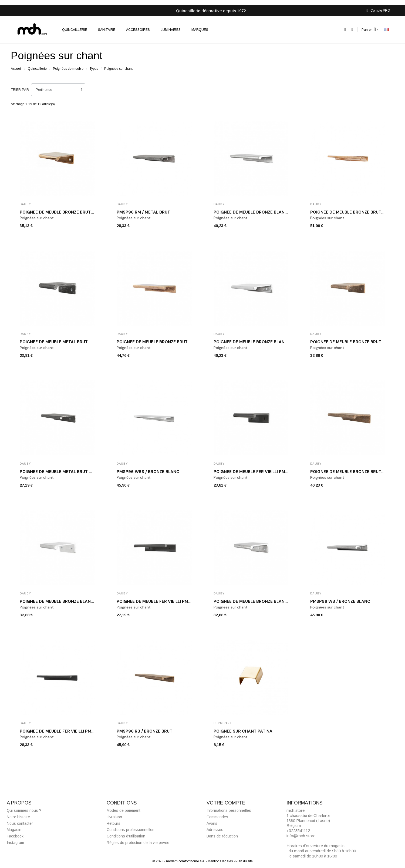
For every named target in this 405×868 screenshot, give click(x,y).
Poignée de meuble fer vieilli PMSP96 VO (65, 731)
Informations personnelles (229, 810)
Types (94, 69)
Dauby (25, 204)
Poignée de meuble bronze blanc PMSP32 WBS (71, 601)
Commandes (217, 817)
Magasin (14, 830)
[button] (345, 30)
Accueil (16, 69)
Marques (200, 30)
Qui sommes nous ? (24, 810)
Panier (367, 30)
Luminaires (171, 30)
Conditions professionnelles (131, 830)
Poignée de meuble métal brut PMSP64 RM (67, 472)
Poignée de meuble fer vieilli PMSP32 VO (258, 472)
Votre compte (226, 803)
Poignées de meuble (68, 69)
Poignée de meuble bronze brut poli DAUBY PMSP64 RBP (178, 342)
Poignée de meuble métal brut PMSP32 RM (66, 342)
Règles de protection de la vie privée (138, 843)
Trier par (20, 90)
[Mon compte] (352, 30)
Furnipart (223, 723)
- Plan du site (243, 861)
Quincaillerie (75, 30)
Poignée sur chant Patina (243, 731)
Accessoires (138, 30)
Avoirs (212, 823)
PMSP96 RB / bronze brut (144, 731)
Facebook (15, 836)
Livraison (114, 817)
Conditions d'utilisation (126, 836)
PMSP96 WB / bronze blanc (340, 601)
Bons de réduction (222, 836)
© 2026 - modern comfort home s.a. (179, 861)
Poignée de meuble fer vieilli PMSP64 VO (162, 601)
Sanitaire (107, 30)
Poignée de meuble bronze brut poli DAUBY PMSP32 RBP (81, 212)
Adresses (215, 830)
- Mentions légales (220, 861)
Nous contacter (20, 823)
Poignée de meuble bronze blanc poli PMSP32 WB (268, 601)
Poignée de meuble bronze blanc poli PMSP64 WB (269, 342)
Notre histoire (18, 817)
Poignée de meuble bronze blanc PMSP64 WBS (265, 212)
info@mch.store (301, 836)
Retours (114, 823)
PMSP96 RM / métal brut (143, 212)
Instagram (15, 843)
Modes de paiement (124, 810)
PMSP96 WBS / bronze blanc (148, 472)
